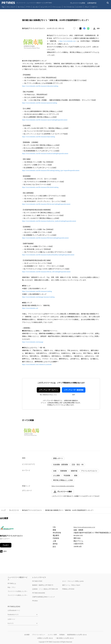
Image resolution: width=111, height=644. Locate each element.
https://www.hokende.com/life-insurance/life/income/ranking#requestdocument (46, 204)
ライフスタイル (69, 7)
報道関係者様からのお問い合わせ (77, 635)
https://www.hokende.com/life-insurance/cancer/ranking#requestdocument (45, 120)
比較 (55, 471)
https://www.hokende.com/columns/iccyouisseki (37, 364)
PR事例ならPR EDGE (68, 589)
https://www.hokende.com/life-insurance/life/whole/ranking (40, 187)
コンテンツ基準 (52, 635)
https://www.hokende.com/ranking (63, 486)
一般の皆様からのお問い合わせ (65, 638)
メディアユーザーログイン (48, 390)
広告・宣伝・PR (78, 465)
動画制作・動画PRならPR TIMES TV (43, 585)
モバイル (21, 7)
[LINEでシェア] (88, 28)
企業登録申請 (92, 3)
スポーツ (94, 7)
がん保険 (56, 476)
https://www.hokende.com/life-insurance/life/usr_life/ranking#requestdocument (46, 272)
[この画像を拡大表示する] (31, 432)
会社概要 (27, 635)
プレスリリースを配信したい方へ (17, 595)
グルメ (87, 7)
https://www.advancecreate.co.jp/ (84, 527)
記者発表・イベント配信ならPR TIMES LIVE (45, 589)
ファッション (57, 7)
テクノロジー (11, 7)
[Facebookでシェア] (84, 28)
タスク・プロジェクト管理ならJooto (73, 581)
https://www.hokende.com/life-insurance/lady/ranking (38, 137)
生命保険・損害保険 (61, 465)
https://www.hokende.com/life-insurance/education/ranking (40, 86)
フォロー (6, 545)
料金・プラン (12, 587)
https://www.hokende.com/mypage (33, 342)
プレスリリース (14, 510)
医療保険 (64, 471)
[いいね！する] (74, 28)
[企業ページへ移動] (7, 529)
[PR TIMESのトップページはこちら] (27, 3)
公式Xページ (11, 619)
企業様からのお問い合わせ (45, 638)
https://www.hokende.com (67, 41)
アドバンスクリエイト (89, 471)
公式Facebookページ (14, 610)
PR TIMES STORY (37, 581)
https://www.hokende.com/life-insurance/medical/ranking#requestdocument (45, 154)
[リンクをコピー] (98, 28)
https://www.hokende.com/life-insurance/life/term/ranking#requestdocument (45, 238)
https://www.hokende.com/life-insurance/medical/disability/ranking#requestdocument (48, 255)
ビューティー (46, 7)
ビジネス (79, 7)
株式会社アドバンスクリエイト (32, 510)
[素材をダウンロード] (94, 28)
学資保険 (67, 476)
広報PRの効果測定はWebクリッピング (44, 597)
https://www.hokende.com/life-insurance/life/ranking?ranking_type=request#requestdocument (51, 170)
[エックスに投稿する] (80, 28)
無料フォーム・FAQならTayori (71, 585)
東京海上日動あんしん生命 (63, 480)
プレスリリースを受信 (78, 3)
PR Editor (35, 601)
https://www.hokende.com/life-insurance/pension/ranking (40, 103)
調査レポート (58, 458)
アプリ (28, 7)
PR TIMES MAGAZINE (39, 593)
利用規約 (62, 635)
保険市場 (74, 471)
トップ (3, 510)
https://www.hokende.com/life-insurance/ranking (37, 291)
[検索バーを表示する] (108, 3)
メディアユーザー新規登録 (74, 390)
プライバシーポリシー (39, 635)
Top (3, 7)
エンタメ (36, 7)
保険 (76, 476)
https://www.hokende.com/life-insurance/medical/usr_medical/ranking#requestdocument (49, 221)
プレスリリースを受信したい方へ (17, 591)
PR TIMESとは (12, 583)
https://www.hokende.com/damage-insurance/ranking (38, 297)
